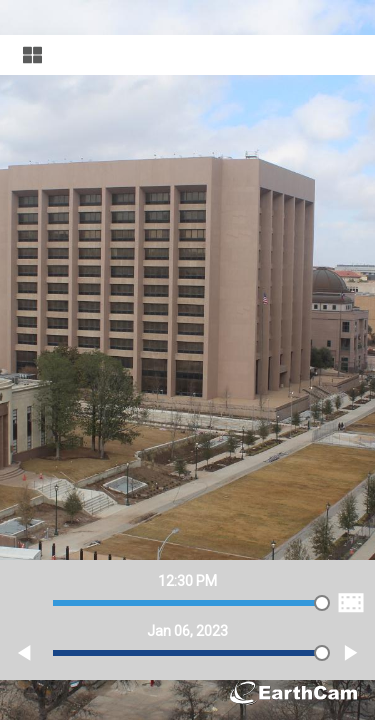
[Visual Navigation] (187, 55)
